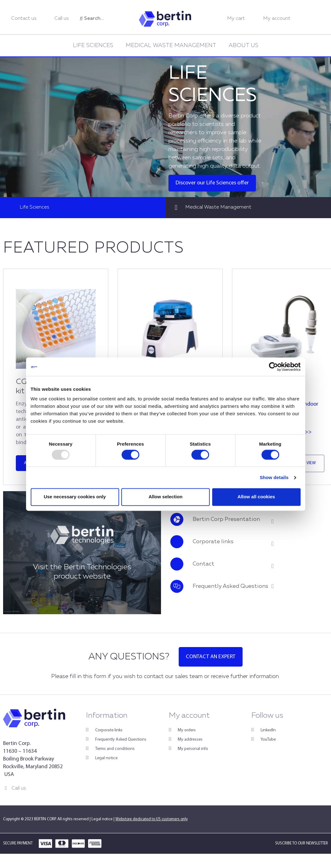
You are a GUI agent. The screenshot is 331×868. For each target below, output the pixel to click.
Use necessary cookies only (75, 497)
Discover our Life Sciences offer (212, 183)
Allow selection (165, 497)
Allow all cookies (256, 497)
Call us (19, 788)
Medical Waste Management (171, 46)
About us (244, 46)
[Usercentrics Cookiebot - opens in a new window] (273, 367)
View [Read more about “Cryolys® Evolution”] (311, 463)
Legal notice (102, 819)
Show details (274, 477)
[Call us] (6, 788)
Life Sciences (93, 46)
